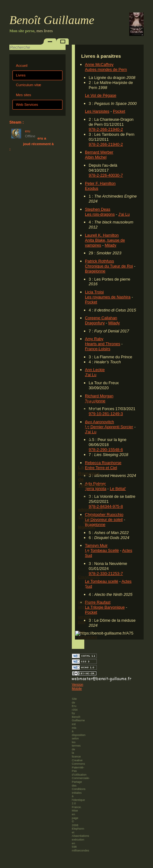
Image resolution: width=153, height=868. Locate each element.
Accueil (22, 66)
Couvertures (89, 577)
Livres (21, 75)
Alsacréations (80, 836)
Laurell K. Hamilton (102, 235)
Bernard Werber (99, 152)
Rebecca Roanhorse (103, 463)
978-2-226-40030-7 (106, 175)
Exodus (92, 188)
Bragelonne (95, 271)
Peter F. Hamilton (100, 183)
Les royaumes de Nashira (108, 297)
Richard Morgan (99, 396)
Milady (110, 245)
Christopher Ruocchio (104, 515)
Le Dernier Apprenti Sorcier (109, 427)
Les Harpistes (97, 111)
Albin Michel (96, 157)
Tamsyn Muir (96, 545)
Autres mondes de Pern (106, 69)
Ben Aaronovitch (99, 422)
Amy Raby (94, 339)
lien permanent (88, 634)
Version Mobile (77, 687)
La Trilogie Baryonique (105, 607)
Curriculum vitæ (29, 85)
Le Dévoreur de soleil (104, 520)
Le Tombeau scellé (101, 581)
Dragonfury (95, 323)
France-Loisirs (98, 349)
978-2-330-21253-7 (106, 574)
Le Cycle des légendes (87, 522)
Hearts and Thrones (103, 344)
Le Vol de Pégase (101, 95)
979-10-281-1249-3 (106, 414)
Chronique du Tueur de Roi (109, 266)
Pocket (119, 111)
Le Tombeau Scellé (102, 550)
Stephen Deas (98, 209)
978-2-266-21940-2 (106, 129)
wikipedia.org (90, 510)
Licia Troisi (94, 292)
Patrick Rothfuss (99, 261)
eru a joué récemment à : (32, 144)
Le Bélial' (118, 489)
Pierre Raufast (98, 602)
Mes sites (24, 95)
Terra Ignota (96, 489)
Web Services (27, 105)
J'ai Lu (124, 214)
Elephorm (78, 829)
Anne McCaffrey (99, 64)
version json (84, 619)
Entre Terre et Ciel (101, 468)
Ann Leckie (95, 370)
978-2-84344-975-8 (106, 506)
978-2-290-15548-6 (106, 450)
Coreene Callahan (101, 318)
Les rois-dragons (100, 214)
